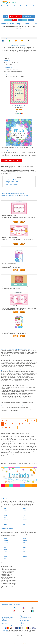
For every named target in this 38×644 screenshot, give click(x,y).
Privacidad (4, 622)
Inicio (3, 38)
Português (4, 624)
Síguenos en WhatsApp (26, 625)
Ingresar (31, 20)
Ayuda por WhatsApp (7, 625)
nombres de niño (24, 195)
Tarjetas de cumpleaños (26, 617)
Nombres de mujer (10, 194)
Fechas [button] (25, 20)
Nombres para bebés (6, 195)
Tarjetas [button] (6, 16)
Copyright (5, 630)
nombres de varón (19, 194)
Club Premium (23, 619)
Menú (14, 2)
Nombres (3, 194)
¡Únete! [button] (15, 20)
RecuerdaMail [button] (8, 20)
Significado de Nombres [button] (29, 16)
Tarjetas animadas (24, 616)
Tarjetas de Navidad (7, 619)
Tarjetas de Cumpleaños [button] (15, 16)
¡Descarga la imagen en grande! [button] (12, 160)
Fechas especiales (24, 620)
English (22, 622)
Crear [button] (20, 20)
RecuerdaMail (5, 620)
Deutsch (22, 624)
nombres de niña (15, 195)
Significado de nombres (10, 38)
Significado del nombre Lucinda (19, 105)
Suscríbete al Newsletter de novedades (11, 604)
